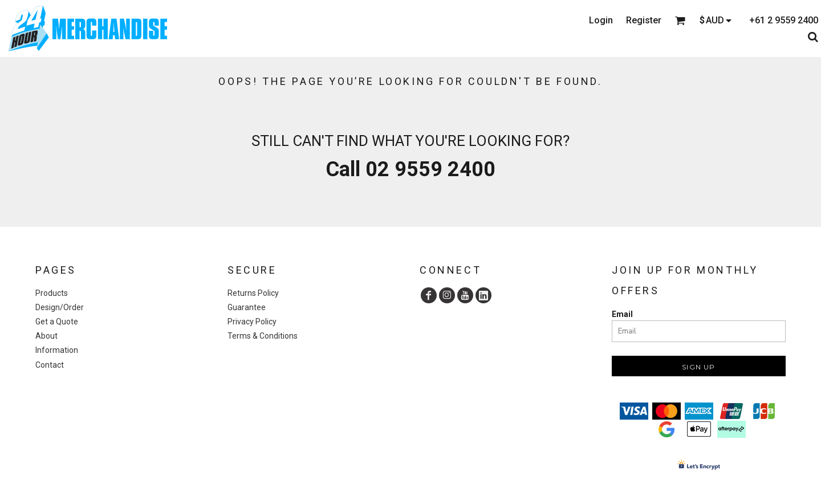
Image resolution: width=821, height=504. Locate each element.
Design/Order (60, 307)
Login (601, 20)
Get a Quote (57, 322)
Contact (50, 365)
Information (57, 350)
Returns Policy (253, 293)
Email (622, 314)
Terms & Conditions (263, 336)
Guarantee (247, 307)
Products (52, 293)
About (46, 336)
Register (644, 20)
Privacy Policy (252, 322)
